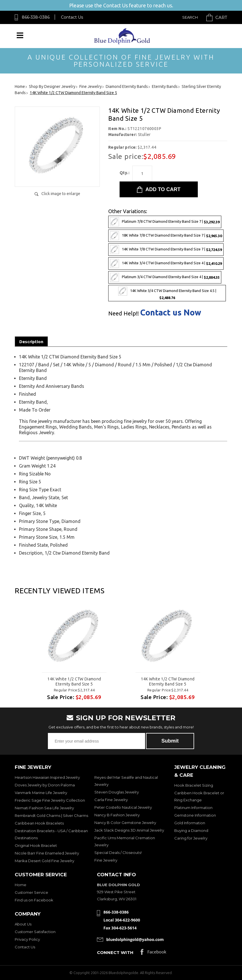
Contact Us (72, 17)
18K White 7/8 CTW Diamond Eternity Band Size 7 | (166, 236)
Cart (221, 17)
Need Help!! (124, 313)
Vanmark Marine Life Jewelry (41, 793)
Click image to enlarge (61, 194)
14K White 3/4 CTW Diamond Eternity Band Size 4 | (166, 263)
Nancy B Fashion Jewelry (117, 815)
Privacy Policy (27, 939)
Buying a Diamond (191, 830)
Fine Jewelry (106, 860)
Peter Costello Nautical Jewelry (123, 807)
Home (21, 885)
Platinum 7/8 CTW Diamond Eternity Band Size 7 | (165, 222)
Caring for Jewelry (191, 838)
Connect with (115, 952)
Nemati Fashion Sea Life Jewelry (44, 808)
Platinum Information (193, 808)
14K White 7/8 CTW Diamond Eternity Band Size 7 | (166, 250)
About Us (23, 924)
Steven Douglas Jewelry (117, 792)
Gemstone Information (195, 815)
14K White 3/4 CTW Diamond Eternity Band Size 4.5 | (167, 293)
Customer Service (31, 892)
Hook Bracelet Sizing (194, 785)
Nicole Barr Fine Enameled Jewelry (47, 853)
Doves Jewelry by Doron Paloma (45, 785)
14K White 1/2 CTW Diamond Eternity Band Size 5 (74, 682)
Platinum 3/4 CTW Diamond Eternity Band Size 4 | (165, 277)
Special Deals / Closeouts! (118, 853)
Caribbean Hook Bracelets (39, 823)
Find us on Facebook (34, 900)
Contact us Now (171, 312)
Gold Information (190, 823)
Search (190, 17)
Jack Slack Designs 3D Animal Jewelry (129, 830)
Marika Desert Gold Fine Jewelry (44, 861)
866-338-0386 (36, 17)
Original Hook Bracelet (36, 845)
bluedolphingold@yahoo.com (135, 939)
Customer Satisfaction (35, 932)
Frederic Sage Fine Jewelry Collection (50, 800)
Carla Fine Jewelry (111, 800)
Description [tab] (31, 342)
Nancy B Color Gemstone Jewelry (125, 823)
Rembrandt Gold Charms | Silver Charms (51, 815)
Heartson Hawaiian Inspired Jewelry (47, 777)
